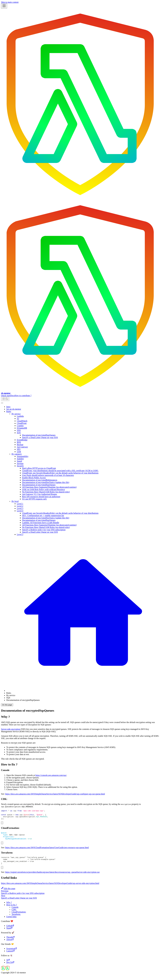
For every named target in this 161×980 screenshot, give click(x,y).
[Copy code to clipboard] (2, 825)
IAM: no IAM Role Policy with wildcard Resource (44, 489)
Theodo (10, 942)
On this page (7, 705)
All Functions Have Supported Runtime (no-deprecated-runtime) (49, 487)
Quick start (6, 396)
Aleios (10, 945)
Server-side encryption (11, 729)
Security (20, 466)
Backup (20, 445)
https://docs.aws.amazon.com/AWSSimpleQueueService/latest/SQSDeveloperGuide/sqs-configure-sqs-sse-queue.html (55, 794)
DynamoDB (22, 428)
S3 (18, 419)
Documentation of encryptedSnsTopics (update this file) (46, 482)
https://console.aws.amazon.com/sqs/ (51, 775)
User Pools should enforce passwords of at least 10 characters (48, 475)
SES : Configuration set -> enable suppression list (43, 515)
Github (10, 931)
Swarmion (11, 954)
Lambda (20, 416)
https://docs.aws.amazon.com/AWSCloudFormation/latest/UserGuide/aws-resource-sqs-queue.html (47, 851)
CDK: (14, 915)
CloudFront (22, 423)
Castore (10, 956)
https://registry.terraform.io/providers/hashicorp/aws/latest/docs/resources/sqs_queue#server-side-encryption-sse (52, 877)
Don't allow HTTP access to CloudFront (39, 468)
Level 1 (20, 504)
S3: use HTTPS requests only (34, 499)
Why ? (9, 908)
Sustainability (23, 456)
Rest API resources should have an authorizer (41, 497)
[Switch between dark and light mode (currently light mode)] (5, 399)
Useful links (11, 922)
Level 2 (20, 506)
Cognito (20, 426)
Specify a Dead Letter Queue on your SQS (40, 437)
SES (19, 449)
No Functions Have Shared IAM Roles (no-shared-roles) (46, 492)
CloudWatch (22, 421)
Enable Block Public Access (34, 478)
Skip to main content (10, 2)
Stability (20, 459)
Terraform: (16, 919)
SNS (19, 430)
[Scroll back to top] (2, 403)
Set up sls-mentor (14, 409)
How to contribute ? (23, 396)
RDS (19, 442)
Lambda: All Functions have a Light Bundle (41, 523)
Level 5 (20, 534)
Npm (9, 933)
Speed (19, 461)
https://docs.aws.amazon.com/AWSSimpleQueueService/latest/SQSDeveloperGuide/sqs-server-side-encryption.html (50, 888)
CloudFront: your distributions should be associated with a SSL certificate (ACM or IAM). (60, 471)
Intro (8, 407)
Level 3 (20, 508)
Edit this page (8, 894)
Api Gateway (22, 447)
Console (15, 912)
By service (16, 414)
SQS (19, 433)
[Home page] (83, 691)
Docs (13, 396)
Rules (9, 411)
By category (17, 454)
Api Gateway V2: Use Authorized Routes (39, 494)
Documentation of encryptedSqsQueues (39, 435)
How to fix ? (12, 910)
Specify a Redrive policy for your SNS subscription (44, 530)
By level (15, 501)
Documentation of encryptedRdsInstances (40, 480)
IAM (19, 452)
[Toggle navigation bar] (4, 6)
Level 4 (20, 511)
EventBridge (22, 440)
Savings (20, 463)
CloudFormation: (19, 917)
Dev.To (10, 967)
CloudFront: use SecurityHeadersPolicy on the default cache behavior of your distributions (60, 473)
